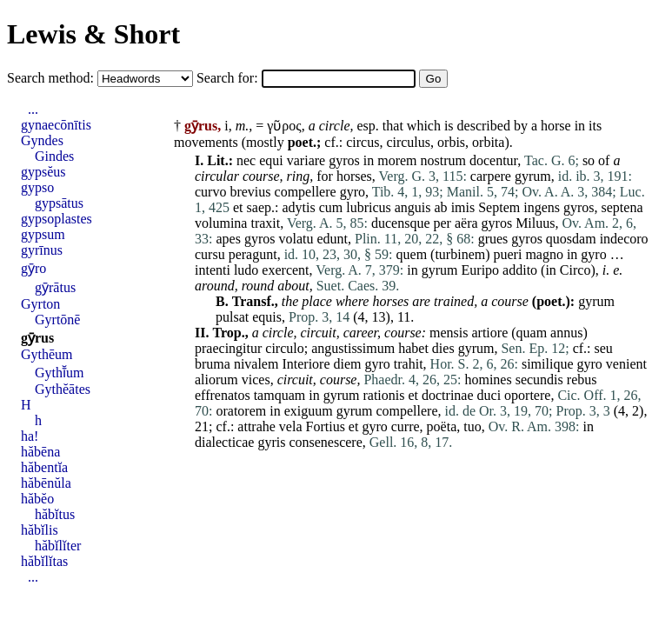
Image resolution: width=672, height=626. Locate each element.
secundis (539, 380)
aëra (466, 223)
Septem (499, 207)
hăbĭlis (40, 530)
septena (622, 207)
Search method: (52, 78)
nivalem (256, 364)
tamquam (280, 395)
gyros (344, 160)
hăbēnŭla (46, 483)
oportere (527, 395)
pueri (508, 254)
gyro (353, 192)
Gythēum (47, 354)
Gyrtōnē (57, 320)
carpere (491, 176)
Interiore (306, 364)
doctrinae (448, 395)
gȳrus (37, 338)
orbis (451, 142)
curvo (210, 192)
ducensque (401, 223)
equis (267, 317)
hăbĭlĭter (58, 546)
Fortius (326, 426)
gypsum (43, 234)
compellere (306, 192)
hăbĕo (37, 499)
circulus (408, 142)
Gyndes (42, 140)
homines (488, 380)
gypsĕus (43, 172)
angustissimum (353, 348)
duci (489, 395)
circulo (284, 348)
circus (363, 142)
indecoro (624, 239)
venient (626, 364)
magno (544, 254)
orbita (488, 142)
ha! (30, 436)
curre (406, 426)
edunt (332, 239)
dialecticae (224, 442)
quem (412, 254)
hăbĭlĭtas (44, 561)
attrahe (256, 426)
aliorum (216, 380)
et (238, 207)
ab (441, 207)
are (421, 301)
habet (413, 348)
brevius (250, 192)
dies (443, 348)
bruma (213, 364)
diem (348, 364)
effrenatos (223, 395)
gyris (271, 442)
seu (604, 348)
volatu (296, 239)
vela (291, 426)
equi (271, 160)
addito (520, 270)
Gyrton (40, 304)
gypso (37, 187)
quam (532, 333)
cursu (210, 254)
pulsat (232, 317)
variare (306, 160)
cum (331, 207)
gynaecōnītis (56, 125)
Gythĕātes (63, 389)
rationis (383, 395)
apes (228, 239)
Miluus (535, 223)
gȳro (33, 268)
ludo (246, 270)
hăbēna (40, 452)
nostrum (443, 160)
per (442, 223)
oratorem (241, 411)
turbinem (460, 254)
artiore (489, 333)
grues (493, 239)
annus (566, 333)
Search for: (229, 78)
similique (548, 364)
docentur (493, 160)
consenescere (325, 442)
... (33, 109)
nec (246, 160)
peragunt (253, 254)
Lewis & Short (93, 34)
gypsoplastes (57, 219)
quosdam (571, 239)
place (317, 301)
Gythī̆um (59, 373)
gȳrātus (55, 287)
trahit (409, 364)
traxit (265, 223)
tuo (472, 426)
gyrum (533, 176)
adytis (298, 207)
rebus (582, 380)
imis (463, 207)
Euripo (481, 270)
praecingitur (228, 348)
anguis (413, 207)
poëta (442, 426)
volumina (221, 223)
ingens (542, 207)
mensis (449, 333)
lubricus (369, 207)
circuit (318, 333)
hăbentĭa (44, 467)
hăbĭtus (55, 514)
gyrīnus (42, 250)
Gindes (54, 156)
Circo (576, 270)
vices (256, 380)
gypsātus (59, 203)
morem (397, 160)
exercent (285, 270)
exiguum (309, 411)
